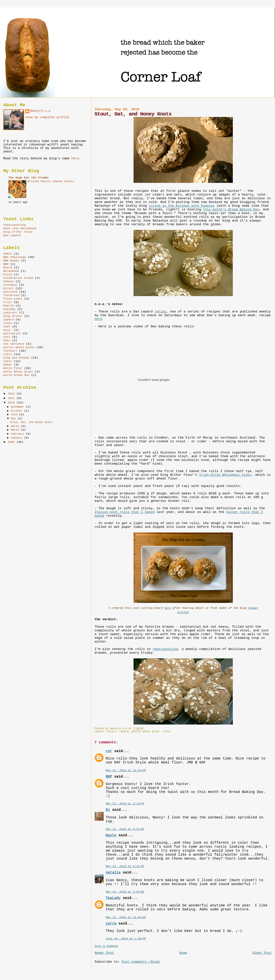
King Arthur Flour (18, 232)
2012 (12, 394)
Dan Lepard (12, 235)
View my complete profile (47, 117)
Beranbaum (11, 271)
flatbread (11, 295)
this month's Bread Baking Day (231, 210)
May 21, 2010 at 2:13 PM (125, 803)
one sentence (14, 344)
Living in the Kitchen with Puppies (182, 206)
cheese (8, 281)
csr (109, 751)
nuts (7, 337)
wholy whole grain (18, 372)
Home (183, 953)
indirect (10, 313)
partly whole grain (146, 731)
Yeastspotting (165, 649)
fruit (8, 302)
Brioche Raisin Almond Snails (51, 181)
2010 (12, 403)
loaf (7, 327)
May (14, 419)
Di (108, 810)
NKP (109, 777)
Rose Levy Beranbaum (20, 228)
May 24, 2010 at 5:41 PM (125, 866)
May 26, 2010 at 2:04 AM (125, 892)
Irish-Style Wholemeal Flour (225, 475)
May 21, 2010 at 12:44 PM (126, 770)
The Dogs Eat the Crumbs (29, 178)
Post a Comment (106, 946)
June (15, 415)
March (16, 430)
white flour (13, 368)
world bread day (16, 375)
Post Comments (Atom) (141, 962)
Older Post (262, 953)
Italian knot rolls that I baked (125, 512)
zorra (111, 924)
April (16, 426)
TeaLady (113, 898)
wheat (8, 365)
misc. (8, 330)
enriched (10, 292)
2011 (12, 398)
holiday (9, 309)
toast (8, 361)
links (8, 323)
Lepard (124, 731)
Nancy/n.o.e (40, 111)
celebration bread (18, 278)
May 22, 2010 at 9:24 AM (125, 829)
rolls (166, 731)
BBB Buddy (11, 261)
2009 (12, 442)
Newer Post (104, 953)
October (17, 411)
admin (8, 254)
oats (7, 340)
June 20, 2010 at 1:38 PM (126, 938)
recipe (160, 312)
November (18, 407)
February (18, 434)
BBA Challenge (15, 257)
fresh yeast (13, 299)
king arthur (13, 316)
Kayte (111, 835)
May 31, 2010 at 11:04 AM (126, 917)
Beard (8, 268)
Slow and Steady (16, 358)
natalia (113, 872)
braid (8, 275)
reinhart (10, 351)
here (98, 319)
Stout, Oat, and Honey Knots (31, 422)
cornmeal (10, 285)
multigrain (12, 334)
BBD (6, 264)
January (17, 438)
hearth (8, 306)
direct (112, 731)
